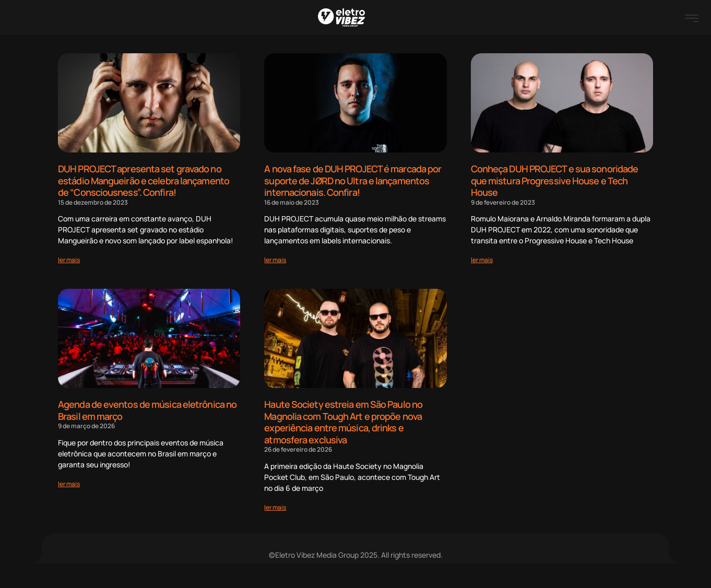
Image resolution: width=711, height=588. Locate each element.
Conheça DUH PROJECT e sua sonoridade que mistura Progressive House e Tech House (555, 180)
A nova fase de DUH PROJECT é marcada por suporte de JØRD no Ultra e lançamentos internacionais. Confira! (353, 180)
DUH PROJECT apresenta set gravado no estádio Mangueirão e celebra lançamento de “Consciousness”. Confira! (144, 180)
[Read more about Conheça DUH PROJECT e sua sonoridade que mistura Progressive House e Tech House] (482, 260)
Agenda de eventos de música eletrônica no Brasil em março (147, 410)
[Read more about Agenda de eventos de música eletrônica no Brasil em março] (69, 484)
